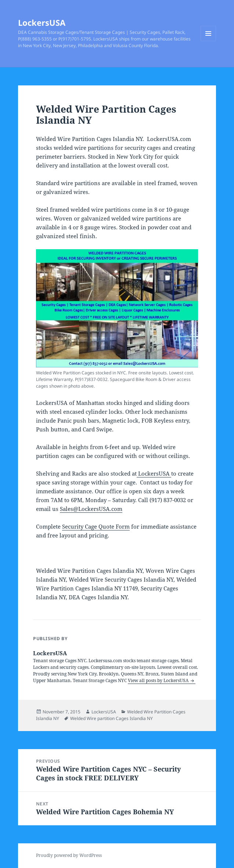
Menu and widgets (208, 41)
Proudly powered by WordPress (69, 855)
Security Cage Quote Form (96, 526)
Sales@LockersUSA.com (91, 509)
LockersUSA (42, 22)
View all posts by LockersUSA (159, 680)
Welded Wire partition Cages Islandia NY (111, 718)
